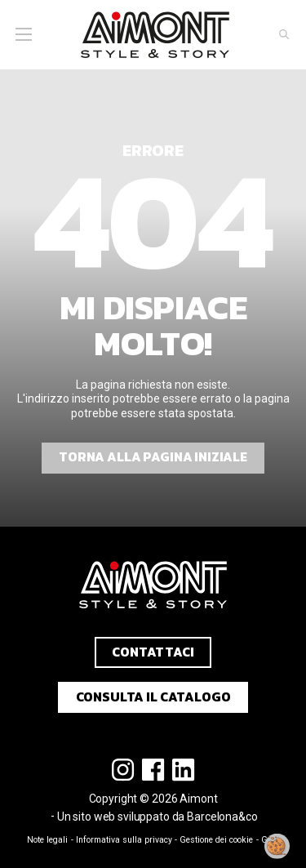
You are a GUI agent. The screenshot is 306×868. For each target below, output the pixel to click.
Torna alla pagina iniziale (153, 457)
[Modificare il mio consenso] (277, 846)
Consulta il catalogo (153, 697)
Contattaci (153, 652)
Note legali (47, 840)
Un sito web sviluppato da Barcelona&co (157, 817)
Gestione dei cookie (216, 840)
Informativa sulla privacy (124, 840)
